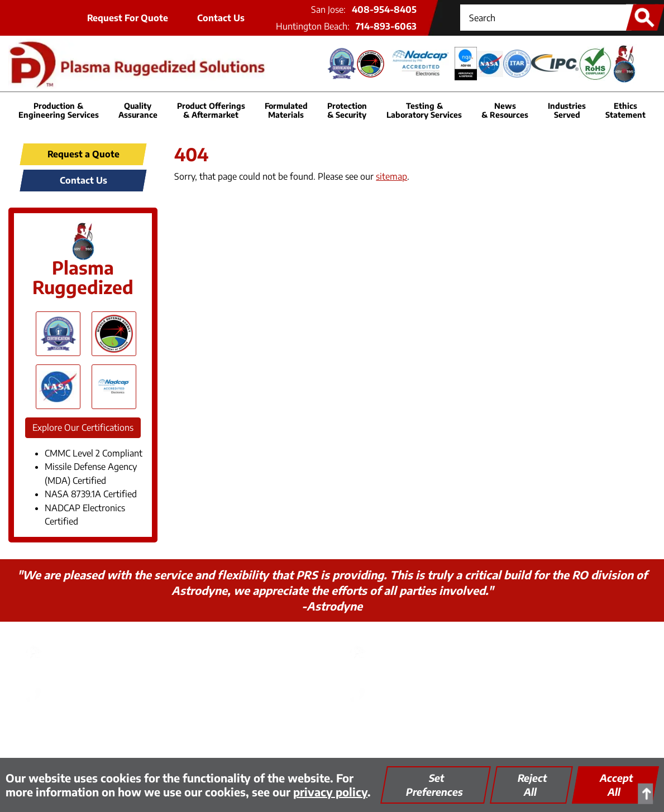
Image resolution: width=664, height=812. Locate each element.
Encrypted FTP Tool (469, 731)
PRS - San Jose (86, 642)
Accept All (617, 785)
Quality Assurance (333, 731)
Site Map (399, 731)
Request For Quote (128, 18)
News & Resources (505, 110)
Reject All (532, 785)
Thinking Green (254, 731)
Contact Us (221, 18)
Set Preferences (434, 785)
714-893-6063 (386, 26)
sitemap (391, 176)
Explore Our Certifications (83, 427)
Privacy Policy (183, 731)
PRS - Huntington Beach (434, 642)
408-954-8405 (384, 9)
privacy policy (330, 792)
